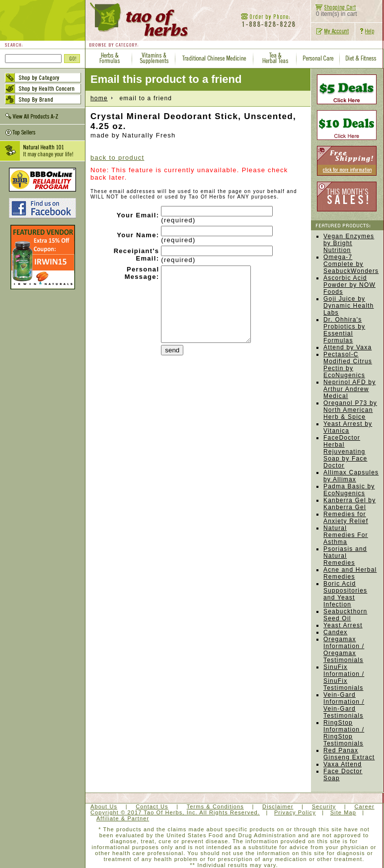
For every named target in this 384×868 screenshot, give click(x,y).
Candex (336, 632)
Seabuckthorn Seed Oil (345, 615)
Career (364, 806)
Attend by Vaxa (347, 347)
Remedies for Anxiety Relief (346, 518)
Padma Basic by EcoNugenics (349, 490)
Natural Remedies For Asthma (346, 535)
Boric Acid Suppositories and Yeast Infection (345, 594)
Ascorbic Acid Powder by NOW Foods (349, 285)
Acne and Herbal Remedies (350, 573)
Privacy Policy (295, 812)
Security (324, 806)
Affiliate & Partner (123, 818)
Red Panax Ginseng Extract (349, 754)
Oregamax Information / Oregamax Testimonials (344, 650)
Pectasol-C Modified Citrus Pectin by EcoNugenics (348, 365)
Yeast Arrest (343, 625)
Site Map (343, 812)
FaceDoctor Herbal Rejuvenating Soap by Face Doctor (345, 452)
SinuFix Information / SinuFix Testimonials (344, 677)
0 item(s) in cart (334, 11)
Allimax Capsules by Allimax (351, 476)
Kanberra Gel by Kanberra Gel (349, 504)
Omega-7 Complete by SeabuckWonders (351, 264)
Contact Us (152, 806)
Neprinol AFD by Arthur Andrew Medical (349, 389)
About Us (104, 806)
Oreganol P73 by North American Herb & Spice (350, 410)
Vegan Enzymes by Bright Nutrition (349, 243)
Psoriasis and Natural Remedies (345, 556)
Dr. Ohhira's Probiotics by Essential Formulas (344, 330)
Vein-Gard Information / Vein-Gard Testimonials (344, 705)
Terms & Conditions (215, 806)
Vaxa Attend (343, 764)
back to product (117, 158)
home (99, 98)
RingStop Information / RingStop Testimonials (344, 733)
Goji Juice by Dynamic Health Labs (349, 306)
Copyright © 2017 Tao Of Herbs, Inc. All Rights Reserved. (175, 812)
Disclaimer (278, 806)
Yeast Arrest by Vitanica (348, 427)
